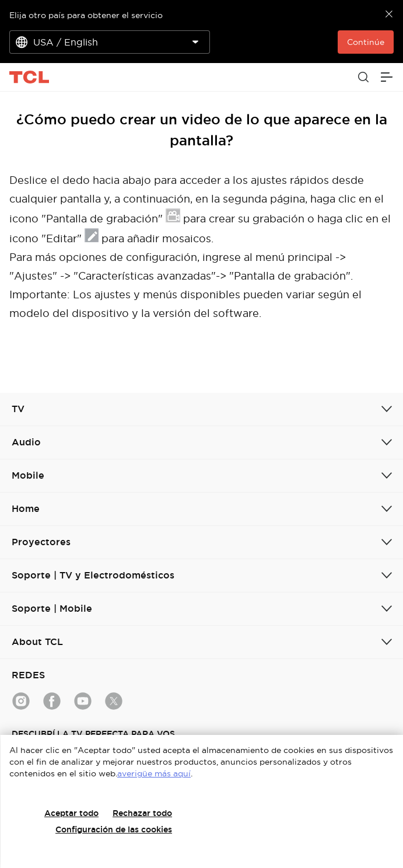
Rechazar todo (142, 813)
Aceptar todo (71, 813)
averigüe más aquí (154, 773)
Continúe (366, 42)
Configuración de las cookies (114, 829)
